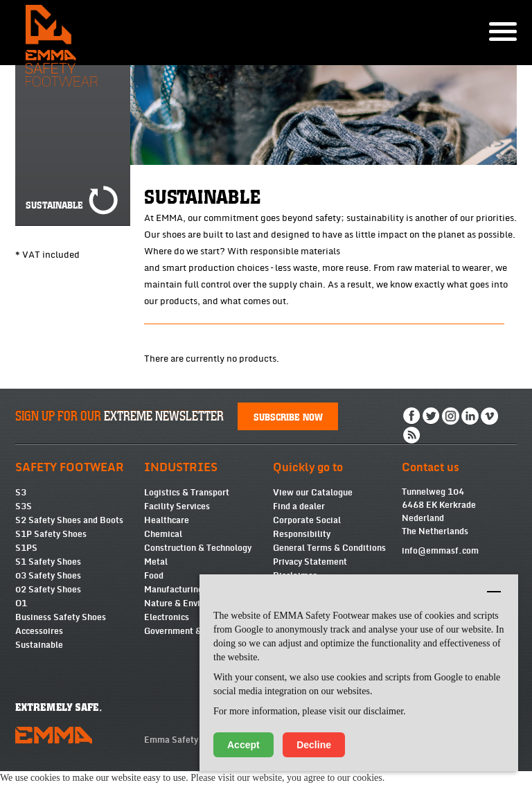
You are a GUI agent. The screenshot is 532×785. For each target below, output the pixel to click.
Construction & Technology (198, 548)
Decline (314, 745)
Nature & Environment (189, 603)
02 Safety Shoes (48, 590)
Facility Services (177, 506)
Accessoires (39, 631)
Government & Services (191, 631)
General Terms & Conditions (329, 548)
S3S (24, 506)
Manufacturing (174, 590)
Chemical (163, 534)
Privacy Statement (310, 562)
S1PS (26, 548)
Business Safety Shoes (61, 617)
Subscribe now (288, 416)
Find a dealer (299, 506)
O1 (21, 603)
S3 (21, 493)
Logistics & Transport (187, 493)
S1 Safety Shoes (48, 562)
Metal (156, 562)
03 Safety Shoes (48, 576)
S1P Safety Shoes (51, 534)
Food (154, 576)
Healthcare (167, 520)
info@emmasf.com (440, 551)
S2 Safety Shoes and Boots (69, 520)
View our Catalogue (313, 493)
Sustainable (39, 645)
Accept (243, 745)
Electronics (167, 617)
